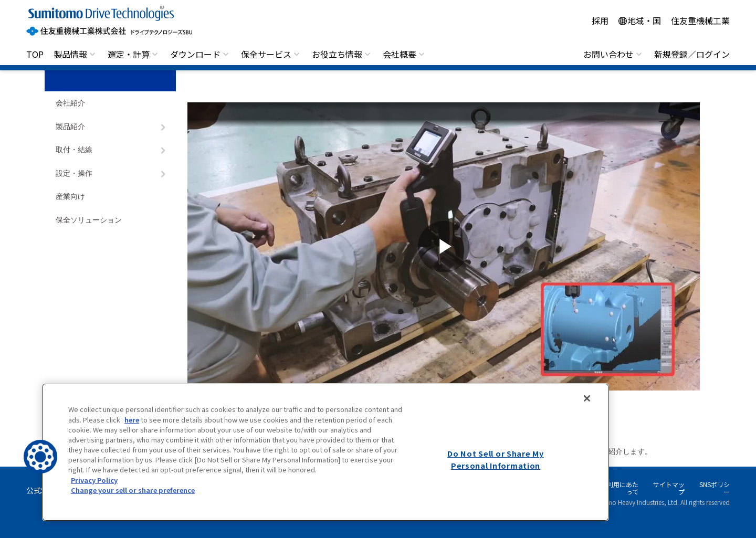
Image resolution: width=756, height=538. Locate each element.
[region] (325, 452)
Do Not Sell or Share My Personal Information (496, 459)
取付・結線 (74, 150)
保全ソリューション (89, 220)
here (132, 420)
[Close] (587, 398)
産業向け (70, 197)
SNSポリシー (715, 488)
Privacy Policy (94, 480)
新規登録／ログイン (692, 54)
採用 (600, 20)
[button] (40, 457)
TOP (35, 54)
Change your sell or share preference (133, 490)
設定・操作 (74, 173)
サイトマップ (669, 488)
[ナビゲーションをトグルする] (163, 128)
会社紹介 (70, 103)
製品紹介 (70, 127)
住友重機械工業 (700, 20)
